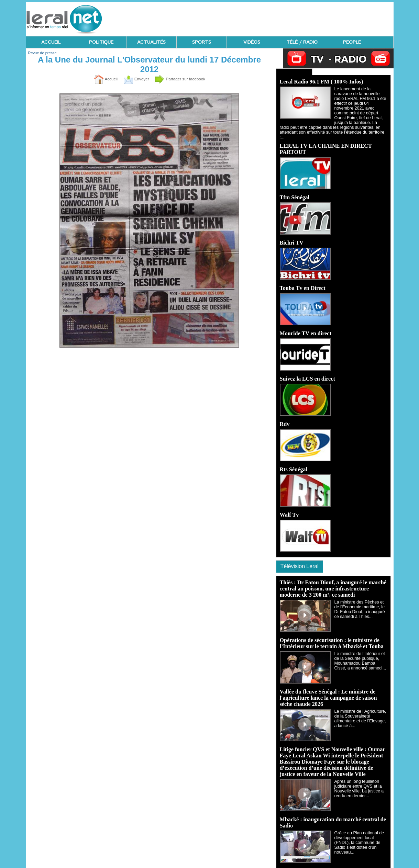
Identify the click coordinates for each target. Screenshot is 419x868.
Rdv (285, 419)
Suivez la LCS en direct (307, 373)
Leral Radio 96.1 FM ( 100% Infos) (321, 81)
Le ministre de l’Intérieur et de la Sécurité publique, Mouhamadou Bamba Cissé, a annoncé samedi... (360, 656)
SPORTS (202, 42)
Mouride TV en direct (305, 328)
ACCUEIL (51, 42)
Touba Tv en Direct (302, 283)
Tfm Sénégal (295, 192)
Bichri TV (292, 237)
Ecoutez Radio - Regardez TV (291, 71)
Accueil (100, 79)
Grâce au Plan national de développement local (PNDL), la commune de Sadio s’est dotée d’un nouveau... (358, 838)
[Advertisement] (268, 17)
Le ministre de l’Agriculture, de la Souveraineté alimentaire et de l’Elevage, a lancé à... (359, 714)
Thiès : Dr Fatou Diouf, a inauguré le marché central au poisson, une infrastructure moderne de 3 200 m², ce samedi (333, 584)
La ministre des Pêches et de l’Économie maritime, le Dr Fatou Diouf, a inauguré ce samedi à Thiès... (359, 605)
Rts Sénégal (294, 464)
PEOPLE (352, 42)
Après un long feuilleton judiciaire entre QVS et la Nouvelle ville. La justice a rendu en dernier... (358, 784)
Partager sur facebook (183, 79)
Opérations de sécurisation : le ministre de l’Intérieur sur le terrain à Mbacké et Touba (331, 638)
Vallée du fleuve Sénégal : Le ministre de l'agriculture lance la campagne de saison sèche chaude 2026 (328, 693)
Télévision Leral (301, 561)
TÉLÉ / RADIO (302, 42)
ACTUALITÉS (151, 42)
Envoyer (133, 79)
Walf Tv (289, 509)
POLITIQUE (101, 42)
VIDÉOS (252, 42)
